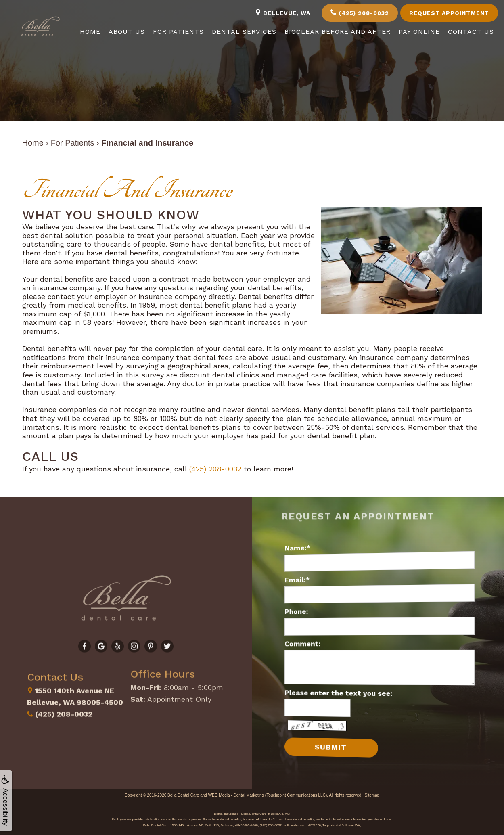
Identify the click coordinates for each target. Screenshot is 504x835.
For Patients (178, 32)
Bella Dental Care (183, 794)
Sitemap (372, 794)
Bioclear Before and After (338, 32)
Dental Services (244, 32)
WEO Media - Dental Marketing (236, 794)
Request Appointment (449, 13)
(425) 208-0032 (360, 13)
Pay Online (419, 32)
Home (90, 32)
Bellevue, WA (283, 13)
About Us (127, 32)
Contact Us (471, 32)
